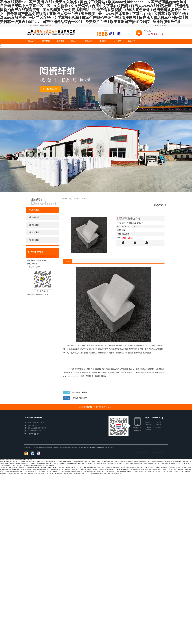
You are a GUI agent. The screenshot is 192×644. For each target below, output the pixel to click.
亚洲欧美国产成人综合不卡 (156, 470)
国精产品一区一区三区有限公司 (50, 472)
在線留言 (158, 25)
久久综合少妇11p (180, 468)
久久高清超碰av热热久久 (31, 472)
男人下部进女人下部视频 (19, 474)
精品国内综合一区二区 (176, 472)
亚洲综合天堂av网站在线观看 (165, 468)
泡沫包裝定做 (139, 373)
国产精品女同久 (75, 470)
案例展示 (158, 425)
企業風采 (148, 427)
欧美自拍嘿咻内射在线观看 (110, 468)
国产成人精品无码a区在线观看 (70, 472)
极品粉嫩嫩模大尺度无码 (89, 472)
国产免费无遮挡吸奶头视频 (98, 474)
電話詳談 (125, 234)
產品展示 (77, 199)
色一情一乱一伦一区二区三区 (159, 472)
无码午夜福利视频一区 (115, 474)
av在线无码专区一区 (59, 474)
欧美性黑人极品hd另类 (19, 468)
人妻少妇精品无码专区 (123, 470)
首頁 (70, 199)
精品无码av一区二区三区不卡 (60, 470)
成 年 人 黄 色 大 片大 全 (147, 468)
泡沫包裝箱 (140, 369)
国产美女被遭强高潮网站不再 (129, 468)
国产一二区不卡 (46, 474)
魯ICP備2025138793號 (88, 448)
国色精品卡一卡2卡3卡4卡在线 (22, 470)
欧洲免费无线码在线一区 (35, 468)
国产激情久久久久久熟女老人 (107, 472)
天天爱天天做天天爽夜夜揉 (41, 470)
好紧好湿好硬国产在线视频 (14, 472)
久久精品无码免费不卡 (124, 472)
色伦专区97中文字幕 (34, 474)
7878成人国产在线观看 (73, 474)
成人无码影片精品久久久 (138, 470)
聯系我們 (165, 25)
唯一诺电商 (101, 448)
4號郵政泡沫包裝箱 (79, 398)
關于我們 (148, 422)
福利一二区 (85, 474)
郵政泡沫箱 (85, 199)
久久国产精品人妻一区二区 (70, 468)
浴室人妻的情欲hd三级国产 (141, 472)
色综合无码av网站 (87, 470)
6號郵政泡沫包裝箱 (79, 392)
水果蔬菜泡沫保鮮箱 (82, 373)
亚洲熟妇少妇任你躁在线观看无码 (104, 470)
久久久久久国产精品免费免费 (174, 470)
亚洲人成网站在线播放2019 (52, 468)
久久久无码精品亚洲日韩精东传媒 (90, 468)
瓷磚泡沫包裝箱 (98, 373)
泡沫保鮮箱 (151, 369)
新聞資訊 (158, 422)
